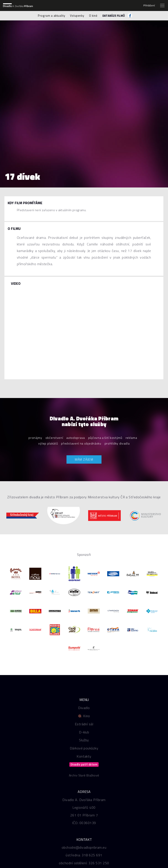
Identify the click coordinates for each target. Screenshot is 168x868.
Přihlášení (149, 5)
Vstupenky (77, 16)
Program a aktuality (51, 16)
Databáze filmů (114, 16)
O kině (93, 16)
